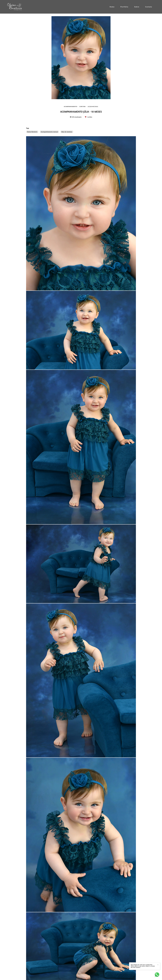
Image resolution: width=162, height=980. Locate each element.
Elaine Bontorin (32, 132)
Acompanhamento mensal (49, 132)
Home (112, 7)
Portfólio (124, 7)
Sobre (137, 7)
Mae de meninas (67, 132)
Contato (149, 7)
